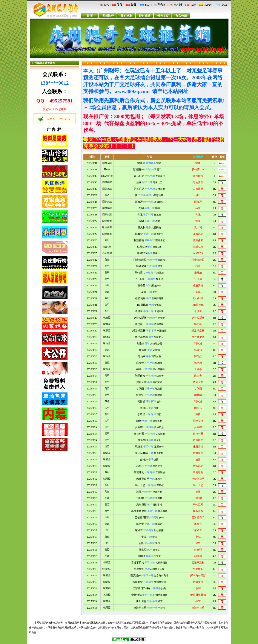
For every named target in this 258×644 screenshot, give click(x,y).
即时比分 (108, 16)
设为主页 (163, 16)
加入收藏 (181, 16)
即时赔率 (126, 16)
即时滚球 (145, 16)
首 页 (90, 16)
